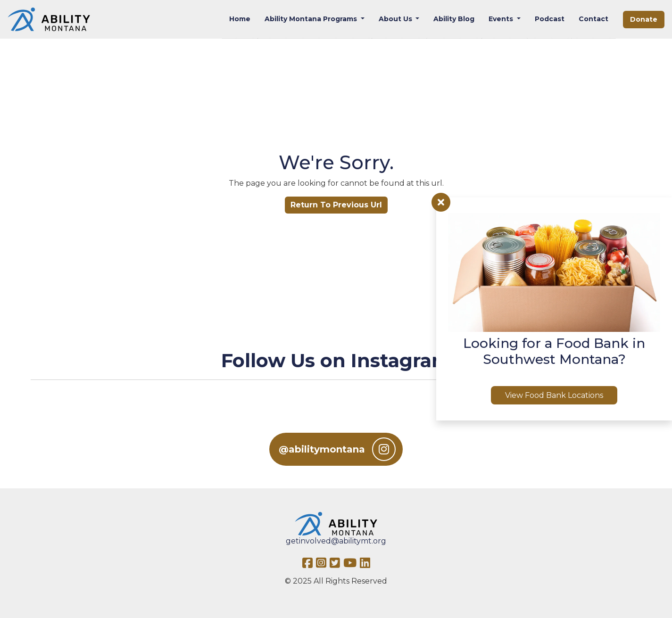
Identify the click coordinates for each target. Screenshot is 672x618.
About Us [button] (396, 19)
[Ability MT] (49, 19)
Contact (593, 19)
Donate (644, 19)
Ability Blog (454, 19)
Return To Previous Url (336, 205)
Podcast (550, 19)
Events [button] (502, 19)
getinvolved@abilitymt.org (336, 541)
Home (240, 19)
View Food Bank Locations (554, 395)
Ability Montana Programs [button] (312, 19)
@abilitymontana (337, 449)
